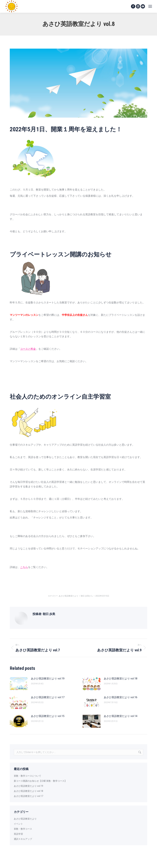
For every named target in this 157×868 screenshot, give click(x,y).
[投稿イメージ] (19, 684)
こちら (24, 567)
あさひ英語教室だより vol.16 (121, 697)
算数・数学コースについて (27, 776)
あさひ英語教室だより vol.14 (121, 716)
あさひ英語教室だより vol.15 (48, 716)
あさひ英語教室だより (68, 596)
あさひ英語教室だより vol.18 (121, 679)
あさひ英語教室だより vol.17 (48, 697)
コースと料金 (28, 349)
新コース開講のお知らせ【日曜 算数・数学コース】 (40, 781)
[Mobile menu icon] (150, 6)
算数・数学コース (23, 829)
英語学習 (18, 834)
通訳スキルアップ (23, 839)
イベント (18, 824)
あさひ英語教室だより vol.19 (48, 679)
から (87, 596)
